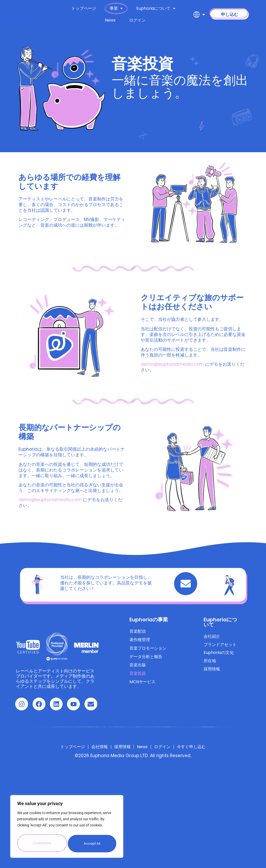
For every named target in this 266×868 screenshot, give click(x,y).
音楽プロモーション (149, 650)
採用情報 (212, 674)
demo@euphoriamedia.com (230, 364)
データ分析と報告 (147, 660)
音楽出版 (138, 669)
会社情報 (92, 747)
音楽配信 (138, 632)
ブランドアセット (221, 646)
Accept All (92, 844)
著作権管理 (140, 641)
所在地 (210, 665)
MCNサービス (143, 687)
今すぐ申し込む (205, 747)
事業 (116, 8)
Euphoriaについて (156, 8)
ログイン (137, 20)
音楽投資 (138, 678)
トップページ (84, 8)
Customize (42, 844)
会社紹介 (212, 637)
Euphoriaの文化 (220, 655)
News (110, 20)
